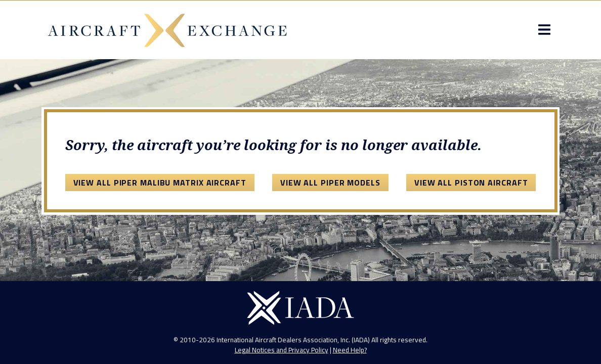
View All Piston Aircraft (471, 183)
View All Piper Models (330, 183)
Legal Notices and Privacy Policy (282, 350)
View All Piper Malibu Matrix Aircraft (160, 183)
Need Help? (350, 350)
